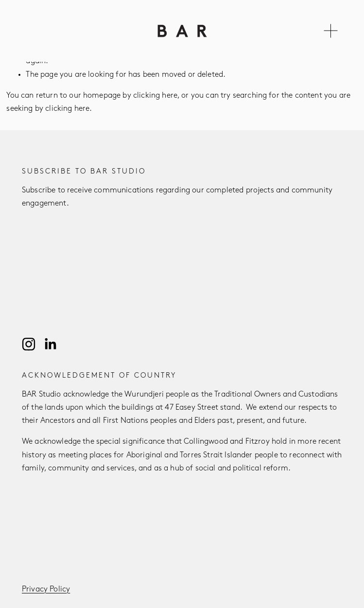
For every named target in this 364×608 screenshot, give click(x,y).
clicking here (155, 96)
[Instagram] (29, 344)
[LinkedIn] (50, 344)
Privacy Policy (46, 590)
